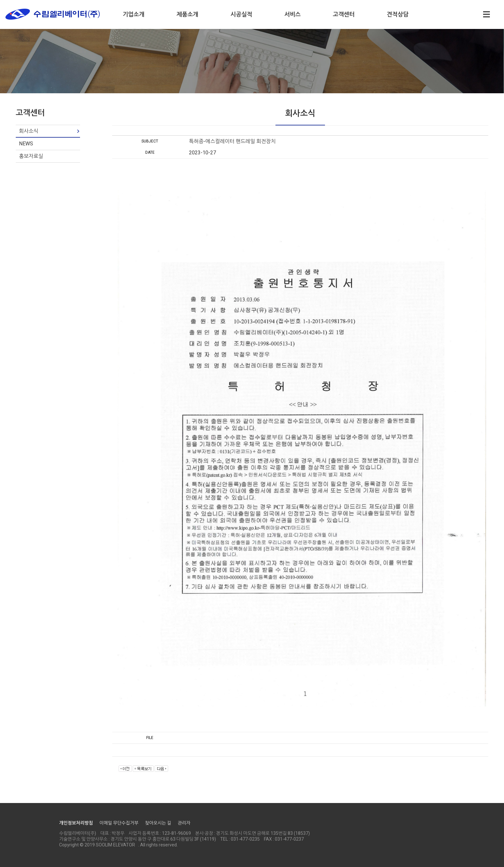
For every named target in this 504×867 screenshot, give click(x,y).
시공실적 (241, 14)
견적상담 (398, 14)
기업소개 (134, 14)
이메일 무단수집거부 (119, 823)
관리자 (184, 823)
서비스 (293, 14)
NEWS (26, 144)
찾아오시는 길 (158, 823)
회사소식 (29, 131)
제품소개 (187, 14)
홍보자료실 (31, 156)
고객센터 (344, 14)
